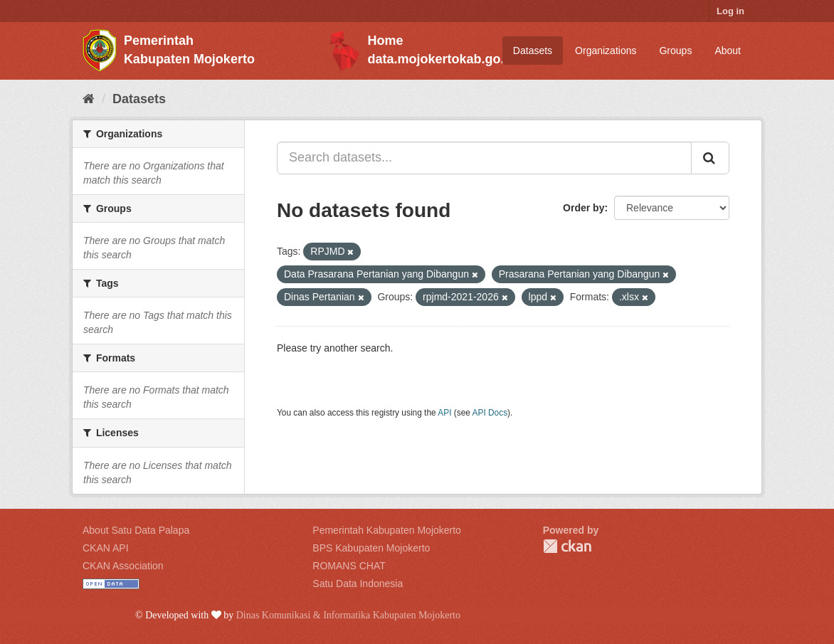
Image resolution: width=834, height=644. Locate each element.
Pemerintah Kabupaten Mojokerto (387, 530)
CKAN (567, 546)
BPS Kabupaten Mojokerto (371, 548)
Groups (675, 51)
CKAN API (106, 548)
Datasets (533, 51)
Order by (584, 208)
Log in (730, 11)
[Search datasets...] (484, 158)
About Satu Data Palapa (136, 530)
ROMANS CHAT (349, 566)
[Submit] (710, 158)
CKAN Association (123, 566)
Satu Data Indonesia (358, 584)
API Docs (490, 413)
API (444, 413)
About (728, 51)
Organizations (606, 51)
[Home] (89, 99)
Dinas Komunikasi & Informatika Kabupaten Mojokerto (348, 615)
